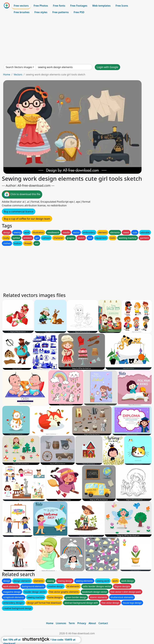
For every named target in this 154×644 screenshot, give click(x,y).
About (92, 623)
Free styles (41, 12)
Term (72, 623)
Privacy (82, 623)
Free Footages (79, 6)
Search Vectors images (19, 67)
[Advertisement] (77, 40)
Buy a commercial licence (19, 212)
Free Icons (122, 6)
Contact (103, 623)
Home (7, 74)
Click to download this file (22, 194)
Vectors (18, 74)
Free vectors (21, 6)
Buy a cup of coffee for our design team (27, 219)
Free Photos (41, 6)
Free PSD (79, 12)
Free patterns (61, 12)
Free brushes (22, 12)
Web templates (101, 6)
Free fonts (59, 6)
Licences (61, 623)
